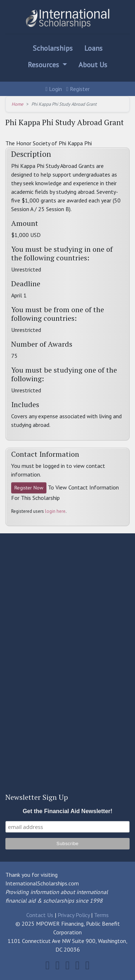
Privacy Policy (74, 915)
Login (54, 89)
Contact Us (40, 915)
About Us (93, 65)
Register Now (29, 488)
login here (55, 511)
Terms (101, 915)
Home (17, 104)
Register (78, 89)
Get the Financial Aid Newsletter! (67, 811)
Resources (44, 65)
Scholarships (53, 48)
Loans (93, 48)
